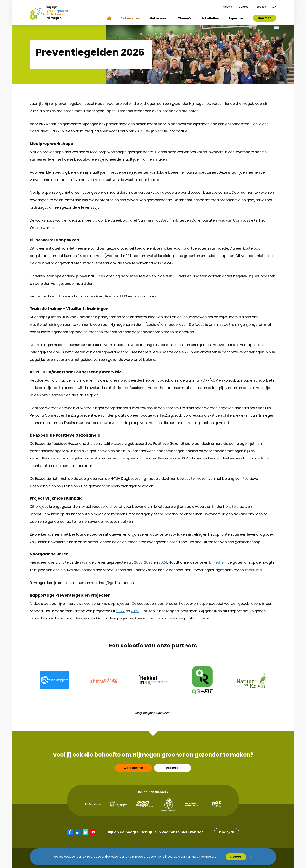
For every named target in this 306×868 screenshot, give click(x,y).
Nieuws (227, 7)
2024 (163, 562)
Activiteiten (210, 18)
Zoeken (261, 7)
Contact (244, 7)
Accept (236, 857)
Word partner (133, 783)
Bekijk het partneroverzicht (153, 713)
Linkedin (216, 562)
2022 (138, 562)
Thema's (185, 18)
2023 (148, 562)
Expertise (236, 18)
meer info (254, 570)
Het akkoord (159, 18)
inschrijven (227, 832)
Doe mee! (173, 783)
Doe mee (265, 18)
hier (158, 131)
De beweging (130, 18)
